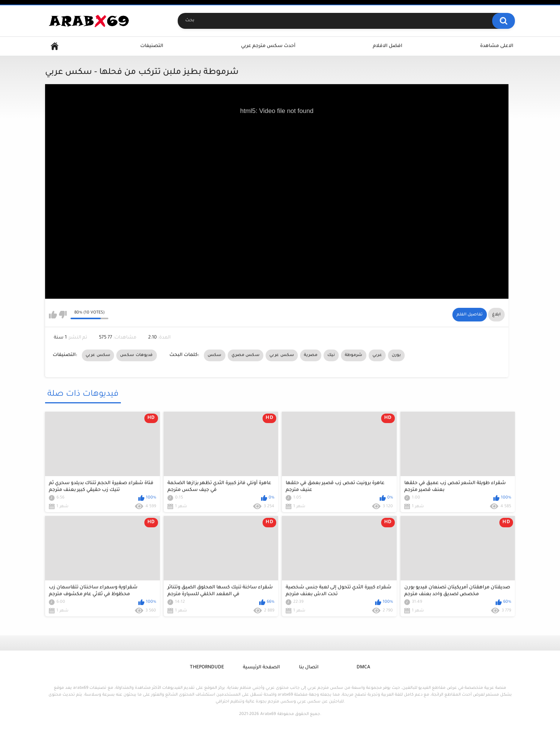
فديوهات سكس (136, 355)
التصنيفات (152, 46)
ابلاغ (496, 315)
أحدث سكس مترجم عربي (268, 46)
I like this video (53, 315)
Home (55, 46)
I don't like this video (63, 315)
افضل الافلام (388, 46)
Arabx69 (268, 714)
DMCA (363, 668)
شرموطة (354, 355)
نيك (331, 355)
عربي (377, 355)
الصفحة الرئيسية (261, 668)
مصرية (311, 355)
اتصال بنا (309, 668)
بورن (396, 355)
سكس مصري (246, 355)
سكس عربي (98, 355)
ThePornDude (207, 668)
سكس (215, 355)
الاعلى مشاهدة (497, 46)
